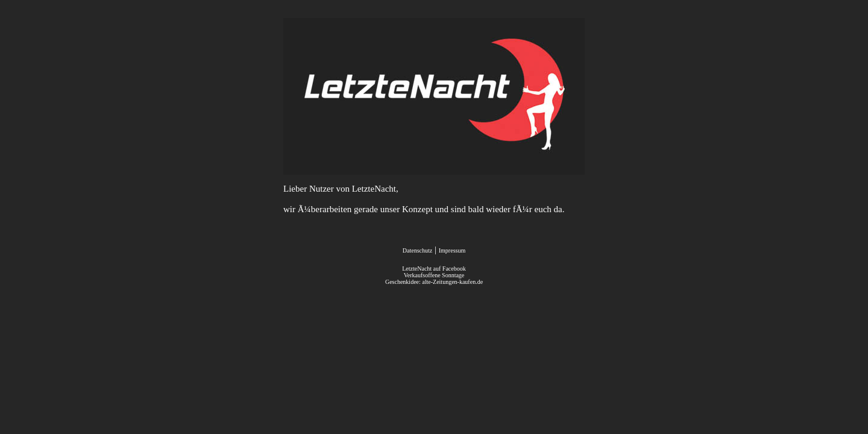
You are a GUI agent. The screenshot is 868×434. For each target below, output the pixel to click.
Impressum (452, 250)
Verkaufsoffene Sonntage (434, 275)
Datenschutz (417, 250)
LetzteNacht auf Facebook (434, 269)
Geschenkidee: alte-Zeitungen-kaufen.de (434, 282)
